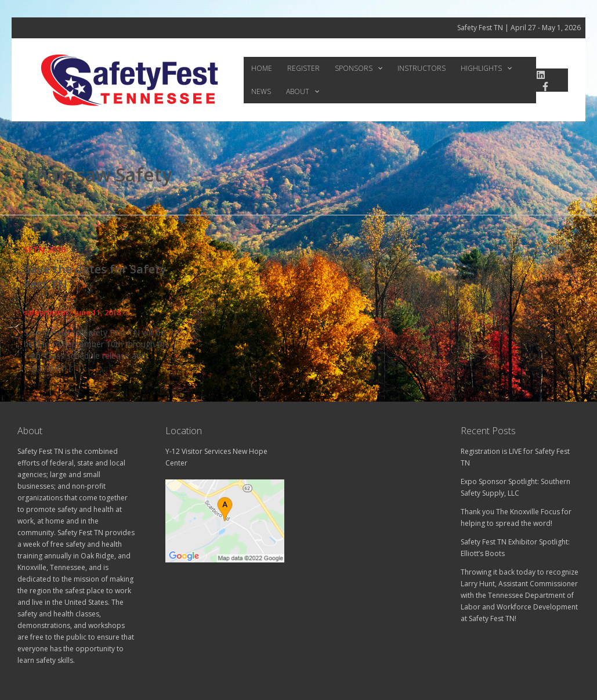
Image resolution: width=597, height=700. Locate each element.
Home (259, 68)
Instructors (401, 68)
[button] (363, 68)
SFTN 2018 (45, 249)
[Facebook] (542, 86)
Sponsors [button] (344, 68)
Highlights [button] (460, 68)
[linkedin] (537, 75)
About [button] (265, 92)
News (505, 68)
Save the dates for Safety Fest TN (95, 277)
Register (295, 68)
